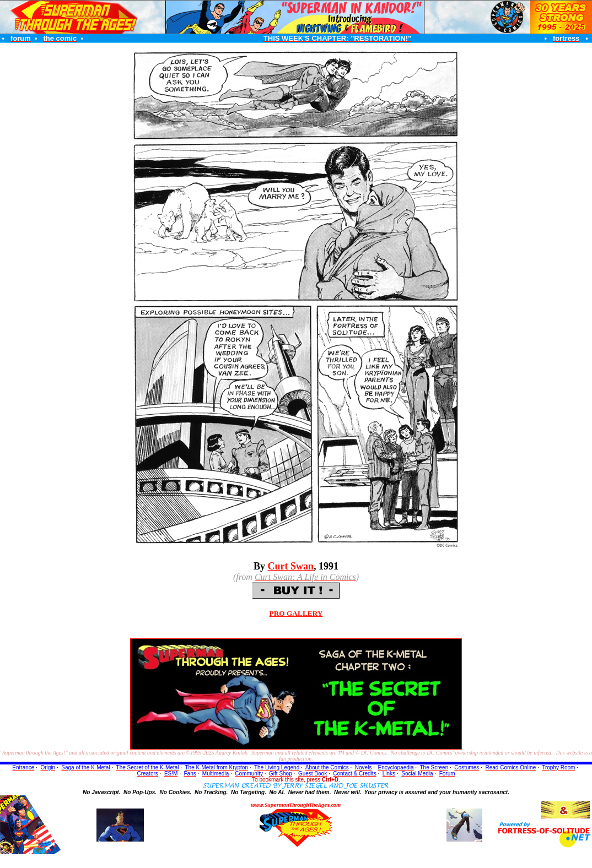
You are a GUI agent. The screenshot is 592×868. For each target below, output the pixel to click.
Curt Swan (291, 566)
